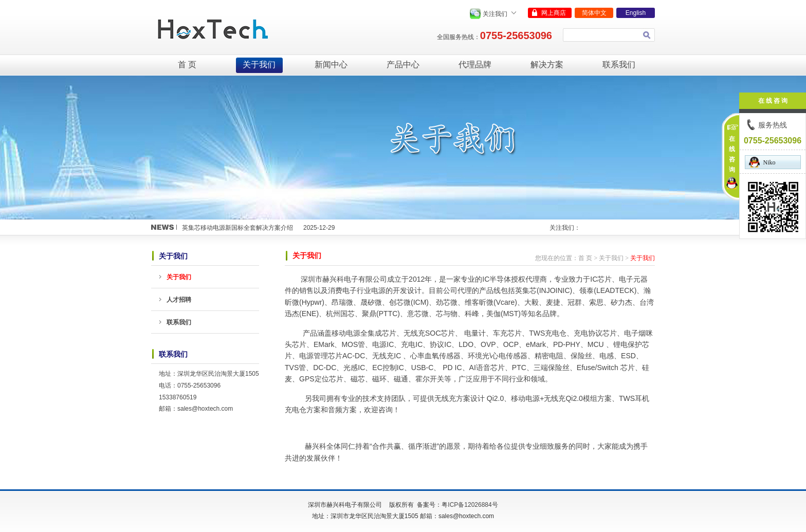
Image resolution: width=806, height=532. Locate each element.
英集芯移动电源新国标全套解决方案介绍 (237, 228)
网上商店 (554, 13)
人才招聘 (179, 300)
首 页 (187, 65)
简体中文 (594, 13)
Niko (762, 162)
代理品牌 (475, 65)
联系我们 (619, 65)
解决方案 (547, 65)
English (636, 13)
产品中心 (403, 65)
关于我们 (259, 65)
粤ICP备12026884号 (470, 505)
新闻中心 (331, 65)
